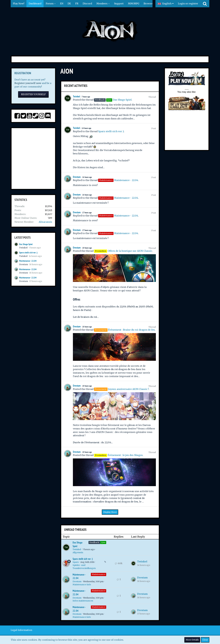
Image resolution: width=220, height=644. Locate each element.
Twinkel (23, 248)
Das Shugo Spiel (26, 244)
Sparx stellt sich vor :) (28, 253)
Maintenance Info (82, 585)
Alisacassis (45, 222)
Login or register (188, 3)
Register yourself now (28, 83)
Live (103, 542)
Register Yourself (33, 94)
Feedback (94, 542)
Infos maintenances (83, 601)
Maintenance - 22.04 (28, 261)
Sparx (76, 562)
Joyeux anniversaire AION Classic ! (128, 389)
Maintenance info (82, 617)
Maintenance (99, 574)
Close (205, 640)
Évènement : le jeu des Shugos (125, 455)
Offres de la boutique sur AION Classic (130, 251)
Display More (110, 512)
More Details (192, 640)
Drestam (24, 264)
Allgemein (78, 552)
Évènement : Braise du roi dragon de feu (131, 330)
